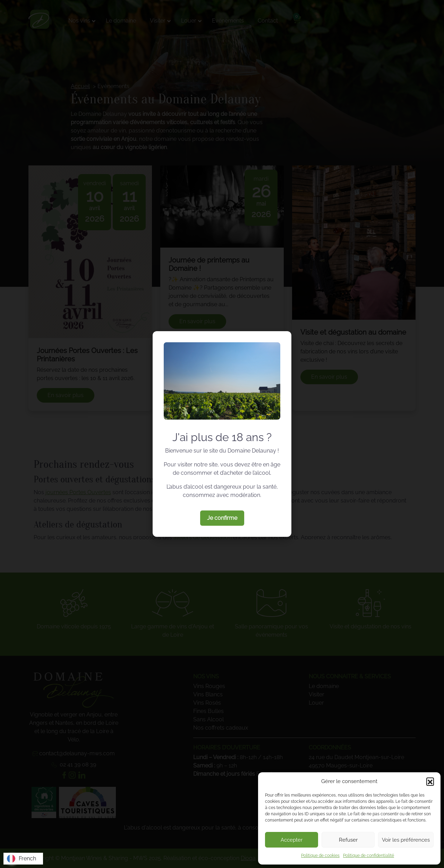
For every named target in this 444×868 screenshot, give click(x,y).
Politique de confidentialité (369, 856)
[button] (430, 781)
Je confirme (222, 518)
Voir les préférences (406, 840)
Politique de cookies (320, 856)
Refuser (348, 840)
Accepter (292, 840)
